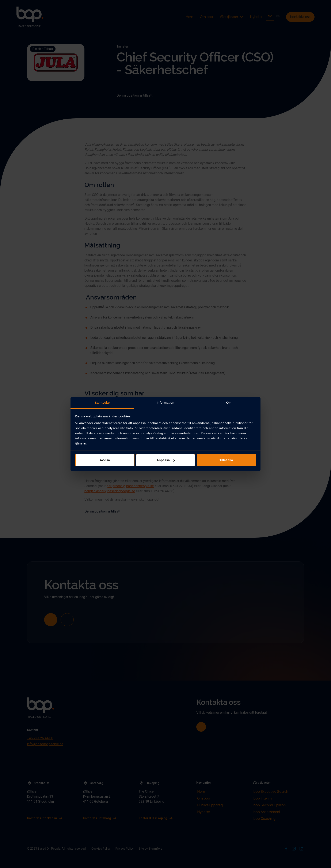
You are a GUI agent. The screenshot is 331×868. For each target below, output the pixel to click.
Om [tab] (229, 403)
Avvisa (105, 460)
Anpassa (166, 460)
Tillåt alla (226, 460)
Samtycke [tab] (102, 403)
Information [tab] (165, 403)
